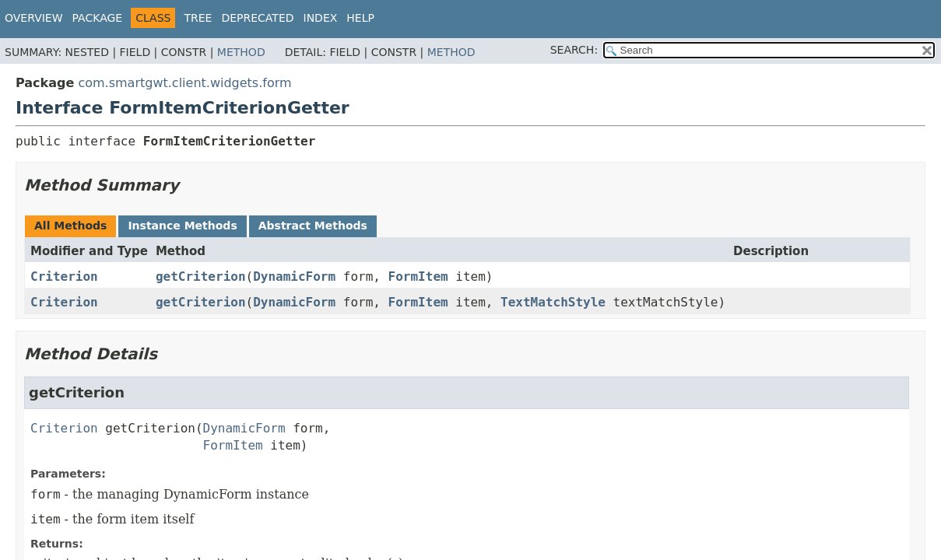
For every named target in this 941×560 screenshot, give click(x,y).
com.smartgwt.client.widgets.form (184, 83)
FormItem (418, 276)
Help (360, 18)
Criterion (64, 276)
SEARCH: (574, 50)
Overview (34, 18)
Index (321, 18)
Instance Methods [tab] (182, 226)
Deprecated (257, 18)
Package (98, 18)
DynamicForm (294, 276)
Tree (198, 18)
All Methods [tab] (70, 226)
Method (241, 52)
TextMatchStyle (553, 302)
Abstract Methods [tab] (313, 226)
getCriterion (201, 276)
